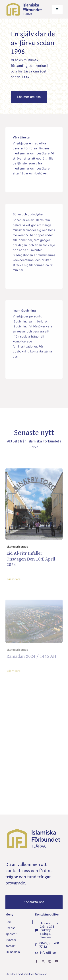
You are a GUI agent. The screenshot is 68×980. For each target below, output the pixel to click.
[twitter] (43, 961)
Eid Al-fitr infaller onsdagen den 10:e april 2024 (31, 560)
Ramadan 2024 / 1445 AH (31, 657)
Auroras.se (41, 974)
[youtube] (56, 961)
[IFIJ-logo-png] (24, 3)
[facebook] (37, 961)
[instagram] (50, 961)
